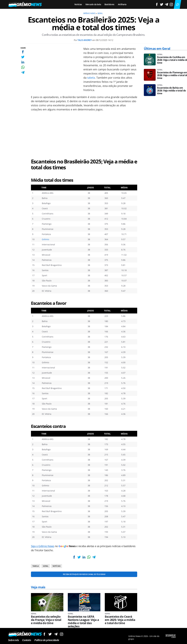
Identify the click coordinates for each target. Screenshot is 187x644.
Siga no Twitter (50, 634)
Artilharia (122, 4)
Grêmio (45, 239)
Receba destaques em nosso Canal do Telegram (84, 574)
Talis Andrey (85, 40)
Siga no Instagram (62, 634)
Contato (27, 640)
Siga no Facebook (44, 634)
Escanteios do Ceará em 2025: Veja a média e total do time (120, 620)
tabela (91, 78)
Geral (100, 13)
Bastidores (109, 4)
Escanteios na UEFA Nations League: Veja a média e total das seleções (83, 621)
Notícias (78, 4)
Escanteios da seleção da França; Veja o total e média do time (46, 620)
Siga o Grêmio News (43, 546)
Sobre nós (13, 640)
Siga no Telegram (56, 634)
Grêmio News (89, 13)
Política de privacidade (47, 640)
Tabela (36, 566)
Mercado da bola (93, 4)
